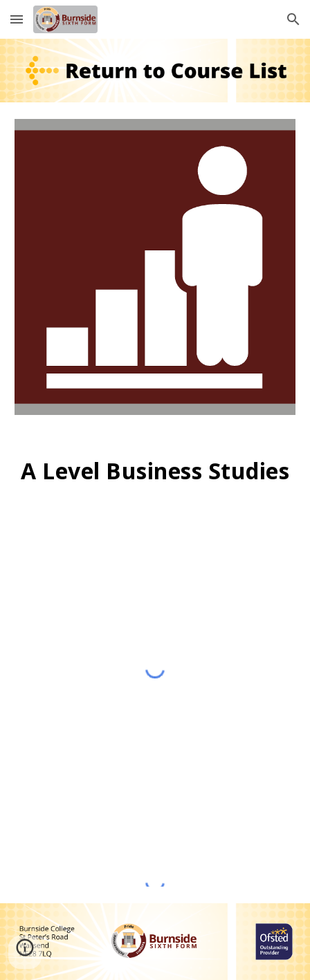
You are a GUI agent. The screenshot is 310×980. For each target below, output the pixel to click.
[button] (17, 19)
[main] (155, 471)
